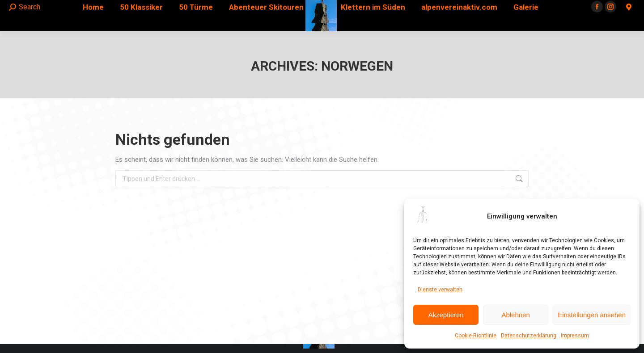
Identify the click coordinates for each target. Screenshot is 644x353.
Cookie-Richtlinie (476, 336)
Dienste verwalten (440, 290)
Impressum (575, 336)
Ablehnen (515, 315)
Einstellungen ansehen (592, 315)
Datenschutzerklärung (529, 336)
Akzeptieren (446, 315)
